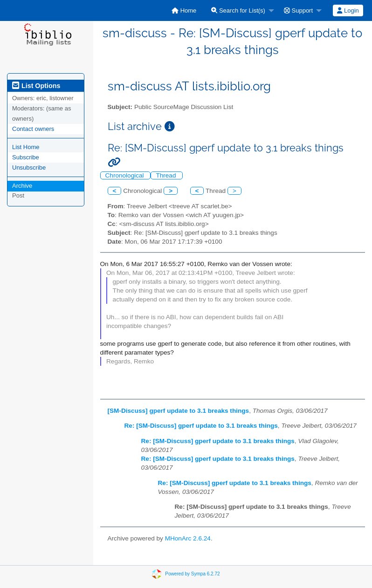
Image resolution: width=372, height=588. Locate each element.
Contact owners (33, 129)
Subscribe (26, 157)
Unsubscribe (29, 168)
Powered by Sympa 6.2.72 (192, 573)
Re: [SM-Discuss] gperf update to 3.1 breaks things (201, 426)
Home (184, 10)
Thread (167, 175)
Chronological (126, 175)
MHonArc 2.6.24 (188, 538)
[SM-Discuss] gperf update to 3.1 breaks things (179, 411)
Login (348, 10)
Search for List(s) (238, 10)
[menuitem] (184, 10)
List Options (36, 86)
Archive (22, 186)
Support (298, 10)
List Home (26, 147)
